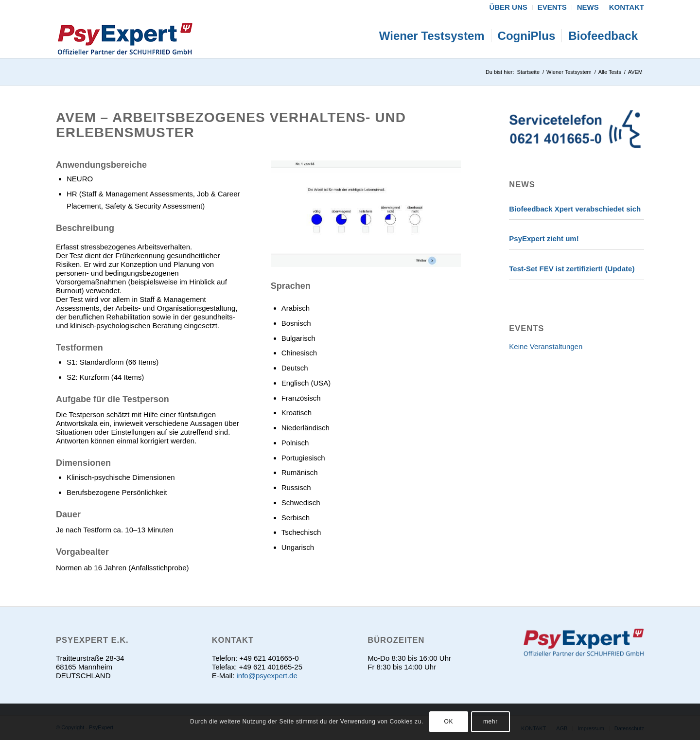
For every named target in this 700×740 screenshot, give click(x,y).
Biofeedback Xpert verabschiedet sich (575, 209)
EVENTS (526, 328)
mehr (490, 722)
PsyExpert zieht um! (544, 238)
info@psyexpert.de (267, 676)
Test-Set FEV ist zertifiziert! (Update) (572, 269)
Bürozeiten (396, 640)
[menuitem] (508, 7)
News (522, 184)
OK (449, 722)
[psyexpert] (125, 36)
